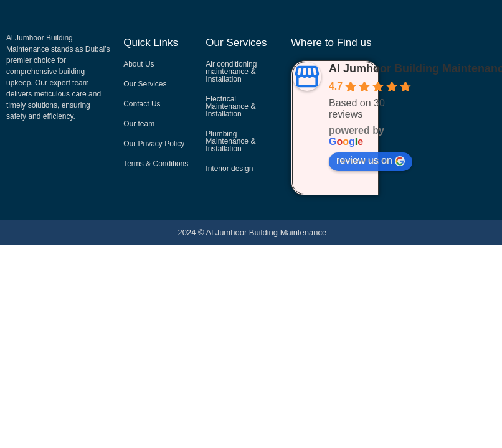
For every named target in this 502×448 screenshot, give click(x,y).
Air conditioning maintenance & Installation (231, 72)
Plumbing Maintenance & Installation (230, 141)
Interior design (229, 169)
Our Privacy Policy (154, 144)
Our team (139, 124)
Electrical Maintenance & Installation (230, 106)
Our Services (145, 84)
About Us (139, 64)
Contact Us (142, 104)
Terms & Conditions (156, 164)
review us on (371, 161)
